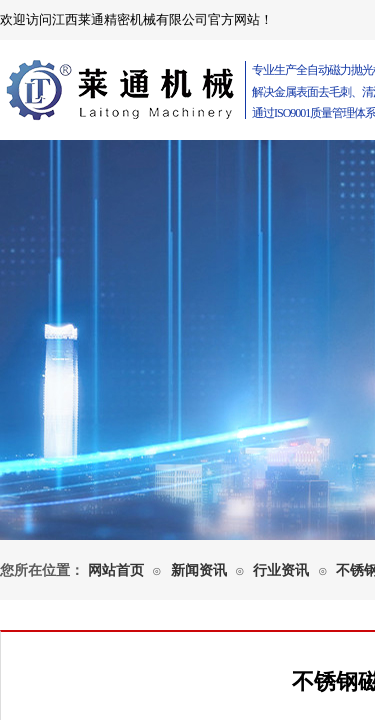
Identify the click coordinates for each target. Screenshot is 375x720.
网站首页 (116, 570)
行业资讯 (281, 570)
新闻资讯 (199, 570)
